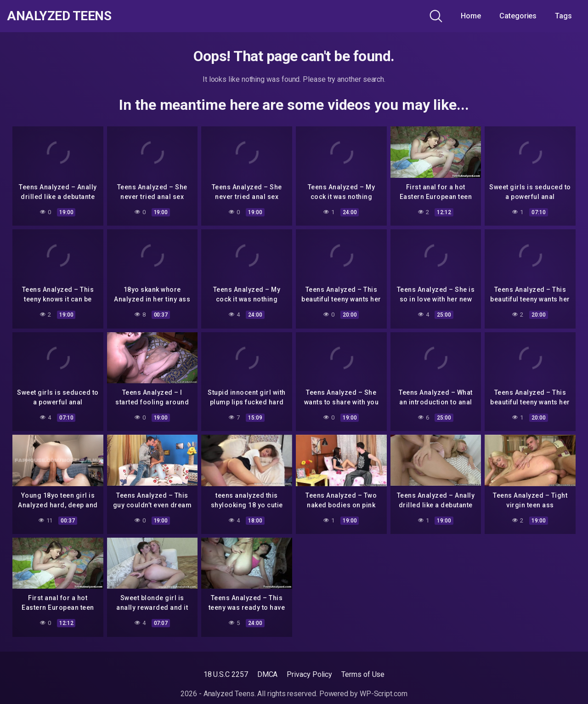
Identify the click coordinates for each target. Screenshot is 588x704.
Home (471, 16)
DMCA (268, 674)
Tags (563, 16)
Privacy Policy (309, 674)
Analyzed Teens (59, 16)
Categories (518, 16)
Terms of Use (363, 674)
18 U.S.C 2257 (226, 674)
